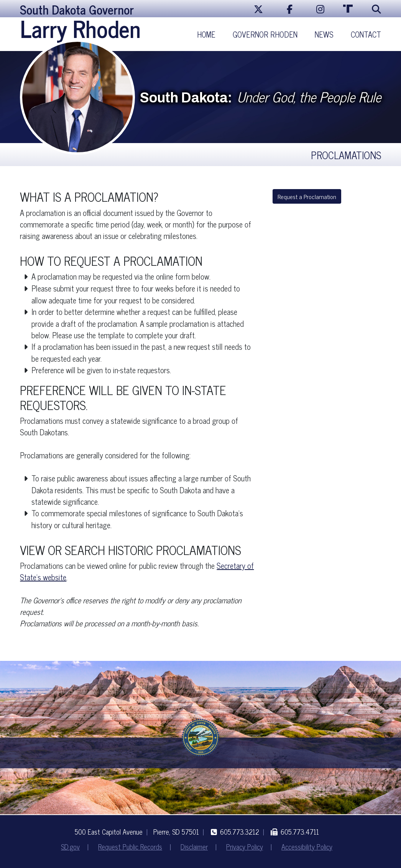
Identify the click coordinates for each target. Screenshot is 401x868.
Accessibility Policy (307, 847)
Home (206, 34)
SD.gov (70, 847)
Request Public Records (130, 847)
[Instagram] (320, 9)
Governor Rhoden (265, 34)
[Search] (373, 9)
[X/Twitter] (258, 9)
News (324, 34)
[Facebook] (290, 9)
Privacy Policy (245, 847)
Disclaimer (194, 847)
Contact (366, 34)
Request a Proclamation (307, 196)
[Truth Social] (348, 9)
